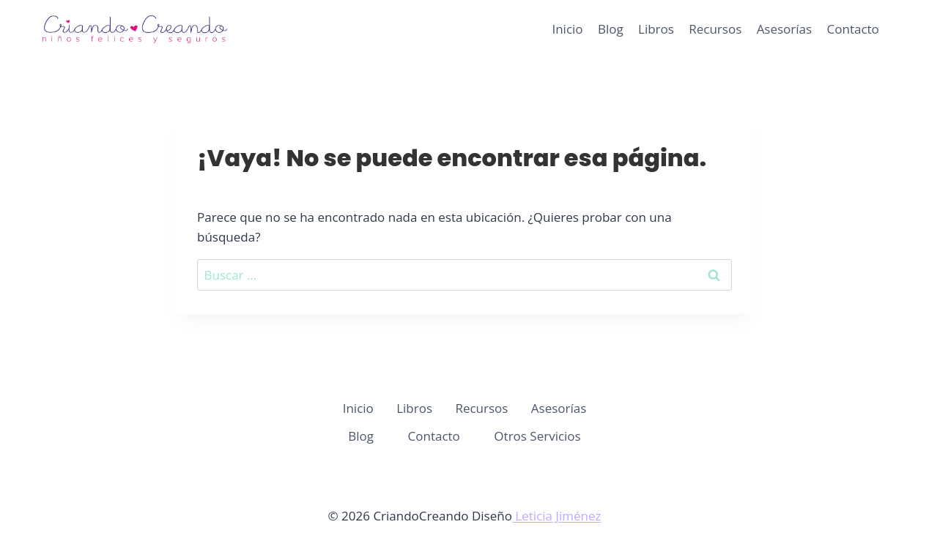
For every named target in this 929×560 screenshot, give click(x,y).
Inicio (567, 29)
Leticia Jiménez (557, 516)
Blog (611, 29)
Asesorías (785, 29)
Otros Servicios (537, 436)
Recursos (715, 29)
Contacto (853, 29)
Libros (656, 29)
